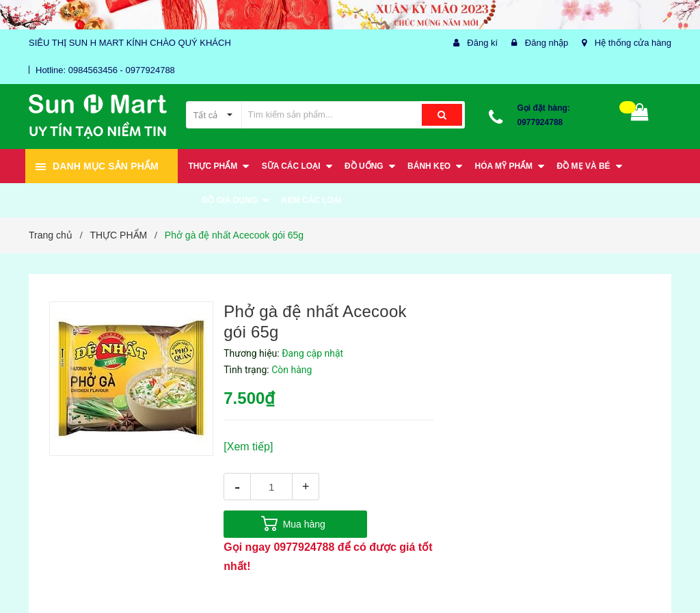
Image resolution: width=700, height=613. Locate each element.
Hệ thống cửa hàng (633, 43)
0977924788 (540, 122)
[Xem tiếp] (248, 447)
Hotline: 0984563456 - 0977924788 (105, 70)
